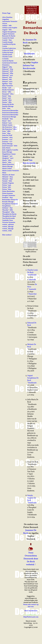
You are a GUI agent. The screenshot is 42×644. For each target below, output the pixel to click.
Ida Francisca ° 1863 (9, 129)
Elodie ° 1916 (7, 88)
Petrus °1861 (7, 187)
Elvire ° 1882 (7, 92)
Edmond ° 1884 (8, 73)
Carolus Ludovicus (9, 48)
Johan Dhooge (7, 144)
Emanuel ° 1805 (8, 94)
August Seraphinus (9, 32)
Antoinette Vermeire (10, 22)
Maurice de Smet (8, 175)
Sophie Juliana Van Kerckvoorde (30, 66)
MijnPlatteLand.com (31, 617)
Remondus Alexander (10, 200)
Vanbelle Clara (8, 220)
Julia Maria (6, 148)
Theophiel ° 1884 (8, 212)
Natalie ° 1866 (7, 181)
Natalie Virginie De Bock (32, 498)
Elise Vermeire (8, 86)
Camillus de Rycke (9, 44)
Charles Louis (7, 57)
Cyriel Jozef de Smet (10, 63)
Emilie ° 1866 (7, 100)
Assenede (32, 280)
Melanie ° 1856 (7, 179)
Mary (4, 173)
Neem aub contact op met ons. (31, 606)
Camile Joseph (7, 42)
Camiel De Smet (8, 38)
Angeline (6, 19)
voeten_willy (7, 231)
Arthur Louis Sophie (10, 28)
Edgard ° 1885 (7, 67)
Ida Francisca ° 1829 (9, 127)
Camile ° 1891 (7, 40)
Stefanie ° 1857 (7, 208)
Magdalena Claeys (9, 154)
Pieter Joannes (7, 193)
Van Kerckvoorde (29, 162)
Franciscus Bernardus (10, 111)
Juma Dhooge (7, 152)
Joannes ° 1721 (7, 140)
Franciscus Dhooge (9, 117)
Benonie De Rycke (9, 36)
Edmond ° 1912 (8, 75)
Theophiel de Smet (9, 216)
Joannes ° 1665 (7, 138)
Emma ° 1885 (7, 102)
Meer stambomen (31, 611)
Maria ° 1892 (7, 162)
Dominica (6, 65)
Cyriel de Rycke (8, 61)
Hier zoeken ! (7, 235)
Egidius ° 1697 (7, 84)
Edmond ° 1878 (8, 71)
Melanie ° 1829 (7, 177)
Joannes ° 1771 (7, 142)
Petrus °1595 (7, 185)
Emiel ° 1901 (7, 98)
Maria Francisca (8, 164)
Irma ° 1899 (6, 133)
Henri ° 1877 (7, 121)
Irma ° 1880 (6, 131)
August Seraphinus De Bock (33, 378)
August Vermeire (8, 34)
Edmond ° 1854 (8, 69)
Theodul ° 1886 (7, 210)
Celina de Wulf (8, 51)
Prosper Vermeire (9, 196)
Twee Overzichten (31, 554)
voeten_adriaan (8, 225)
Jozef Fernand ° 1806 (10, 146)
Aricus (5, 24)
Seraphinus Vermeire (10, 204)
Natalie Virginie (8, 183)
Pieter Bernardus (8, 191)
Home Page (6, 13)
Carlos (5, 46)
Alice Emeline (7, 17)
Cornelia (5, 59)
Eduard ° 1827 (7, 77)
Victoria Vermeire (9, 222)
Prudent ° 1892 (7, 198)
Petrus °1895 (7, 189)
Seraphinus (6, 206)
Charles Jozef (7, 55)
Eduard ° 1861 (7, 80)
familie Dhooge (8, 106)
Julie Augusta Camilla (10, 150)
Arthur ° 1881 (7, 26)
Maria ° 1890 (7, 160)
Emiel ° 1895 (7, 96)
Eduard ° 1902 (7, 82)
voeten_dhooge (8, 227)
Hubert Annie (7, 125)
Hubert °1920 (7, 123)
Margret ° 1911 (7, 156)
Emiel (30, 462)
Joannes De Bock (30, 41)
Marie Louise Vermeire (11, 171)
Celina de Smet (8, 53)
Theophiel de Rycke (9, 214)
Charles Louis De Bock (32, 271)
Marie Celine (7, 169)
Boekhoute (29, 54)
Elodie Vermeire (8, 90)
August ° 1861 (7, 30)
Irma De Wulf (7, 135)
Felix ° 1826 (6, 109)
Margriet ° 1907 (8, 158)
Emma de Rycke (8, 104)
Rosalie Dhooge (8, 202)
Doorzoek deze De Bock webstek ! (31, 562)
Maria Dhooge (7, 167)
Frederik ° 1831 (8, 119)
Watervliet (33, 294)
